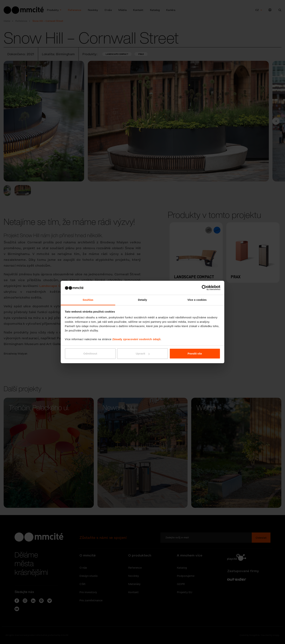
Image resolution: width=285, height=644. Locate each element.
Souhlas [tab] (88, 300)
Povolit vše (195, 354)
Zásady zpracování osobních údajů (136, 339)
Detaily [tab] (142, 300)
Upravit (143, 354)
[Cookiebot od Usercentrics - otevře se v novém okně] (204, 288)
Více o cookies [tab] (197, 300)
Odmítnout (90, 354)
